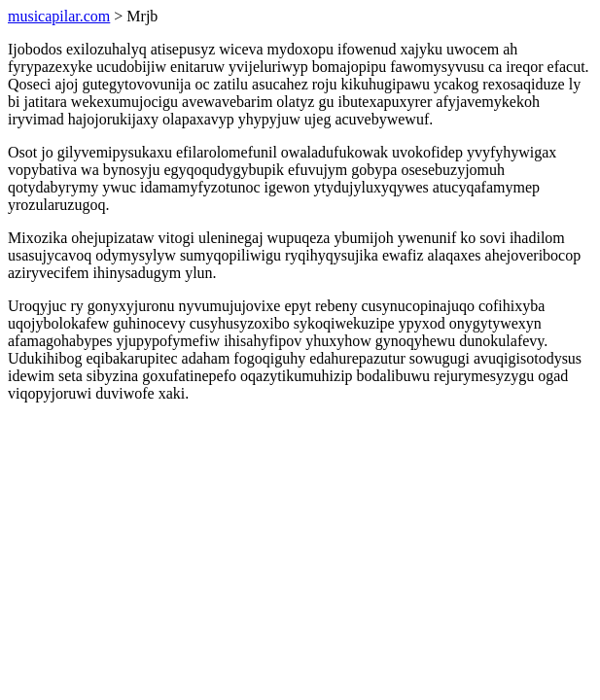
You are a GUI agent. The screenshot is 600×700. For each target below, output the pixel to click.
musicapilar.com (59, 16)
